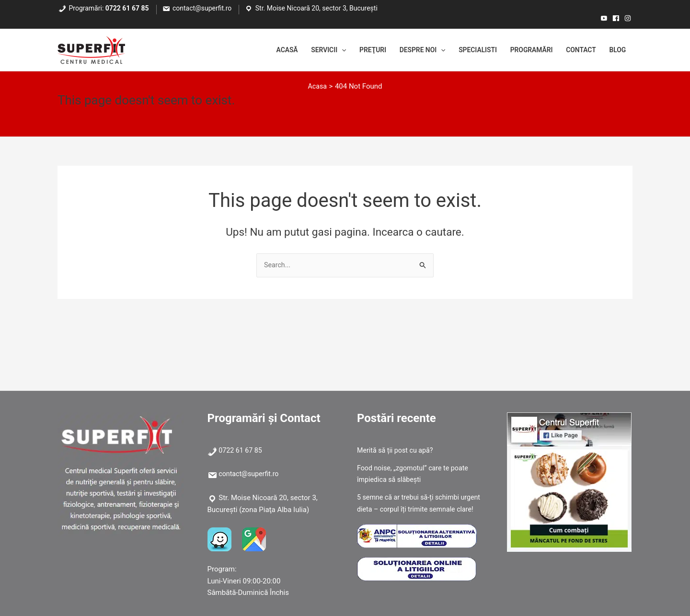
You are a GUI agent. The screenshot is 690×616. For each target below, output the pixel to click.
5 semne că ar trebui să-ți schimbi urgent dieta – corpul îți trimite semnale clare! (420, 509)
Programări (523, 50)
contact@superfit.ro (202, 8)
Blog (616, 50)
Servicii (304, 50)
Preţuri (351, 50)
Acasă (259, 50)
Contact (577, 50)
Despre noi (405, 50)
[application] (318, 50)
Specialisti (465, 50)
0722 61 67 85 (127, 8)
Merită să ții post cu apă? (397, 450)
